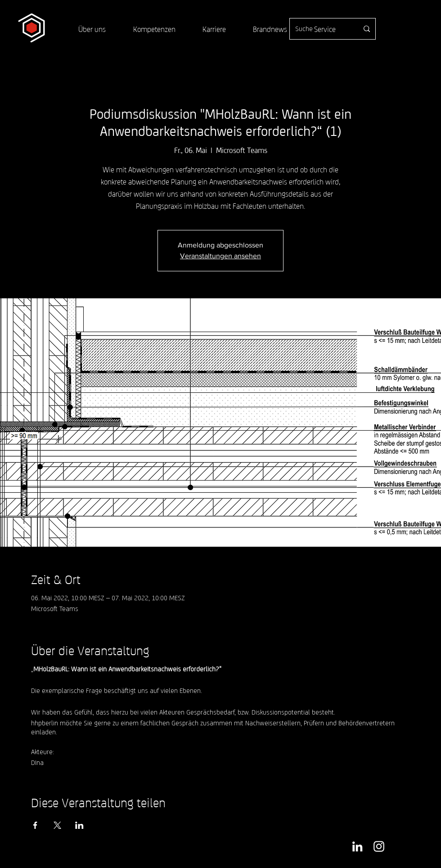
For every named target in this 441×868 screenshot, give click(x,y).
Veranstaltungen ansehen (220, 256)
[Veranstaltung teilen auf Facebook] (35, 825)
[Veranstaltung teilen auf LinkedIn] (79, 825)
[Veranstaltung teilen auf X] (57, 825)
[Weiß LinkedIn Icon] (357, 846)
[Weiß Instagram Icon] (379, 846)
